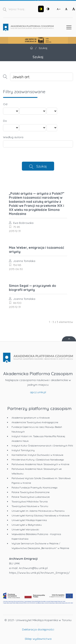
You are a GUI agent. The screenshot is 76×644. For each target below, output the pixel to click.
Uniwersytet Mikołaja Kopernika (29, 520)
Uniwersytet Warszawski (25, 529)
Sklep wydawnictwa (38, 639)
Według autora (13, 137)
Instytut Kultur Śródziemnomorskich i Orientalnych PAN (42, 446)
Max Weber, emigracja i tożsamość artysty (36, 250)
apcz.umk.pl (38, 392)
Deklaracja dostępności (38, 629)
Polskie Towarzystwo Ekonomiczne (31, 492)
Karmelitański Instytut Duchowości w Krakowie (37, 455)
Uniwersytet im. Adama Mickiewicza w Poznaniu (38, 511)
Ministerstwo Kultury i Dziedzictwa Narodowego (38, 460)
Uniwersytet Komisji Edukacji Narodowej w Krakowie (41, 515)
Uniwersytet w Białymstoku (27, 525)
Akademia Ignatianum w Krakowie (31, 418)
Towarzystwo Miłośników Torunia (30, 501)
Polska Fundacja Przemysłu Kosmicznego (34, 488)
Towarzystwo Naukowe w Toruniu (30, 506)
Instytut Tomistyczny (23, 450)
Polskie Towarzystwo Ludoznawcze (31, 497)
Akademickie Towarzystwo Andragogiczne (35, 422)
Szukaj (42, 166)
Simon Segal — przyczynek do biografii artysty (33, 288)
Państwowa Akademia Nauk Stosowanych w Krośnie (40, 464)
